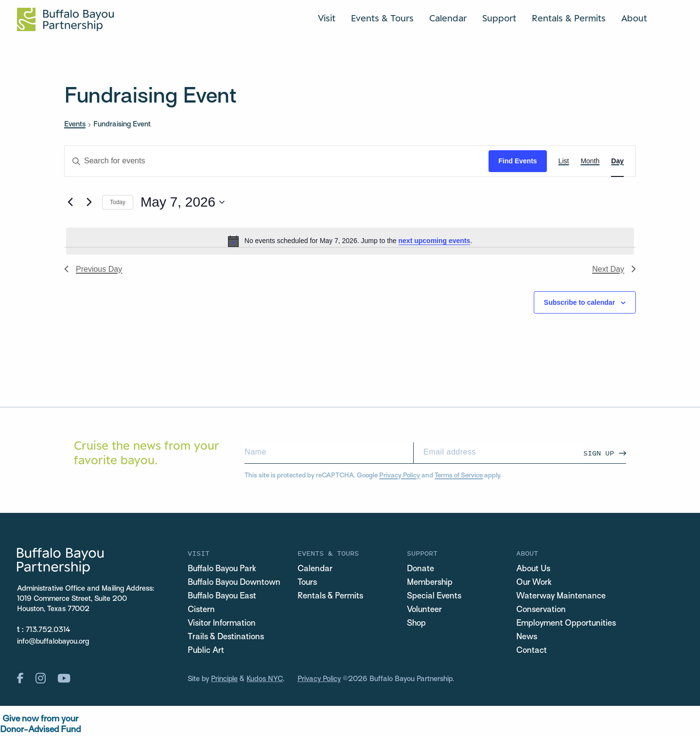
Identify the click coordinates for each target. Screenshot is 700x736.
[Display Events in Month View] (590, 161)
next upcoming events (435, 241)
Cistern (201, 610)
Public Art (206, 651)
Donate (420, 569)
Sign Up (599, 453)
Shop (416, 624)
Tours (307, 583)
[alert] (350, 241)
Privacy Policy (400, 476)
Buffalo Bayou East (222, 596)
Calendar (448, 18)
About (634, 18)
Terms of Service (459, 476)
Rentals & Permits (569, 18)
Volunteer (424, 610)
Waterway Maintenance (561, 596)
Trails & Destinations (226, 637)
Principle (224, 679)
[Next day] (89, 202)
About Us (533, 569)
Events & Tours (382, 18)
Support (499, 18)
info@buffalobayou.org (53, 642)
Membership (430, 583)
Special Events (434, 596)
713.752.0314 (48, 630)
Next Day (614, 269)
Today (118, 202)
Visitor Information (222, 624)
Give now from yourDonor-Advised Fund (40, 725)
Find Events (517, 161)
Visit (327, 18)
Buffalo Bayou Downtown (234, 583)
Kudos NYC (265, 679)
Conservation (541, 610)
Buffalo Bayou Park (222, 569)
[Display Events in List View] (564, 161)
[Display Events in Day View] (617, 161)
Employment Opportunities (566, 624)
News (527, 637)
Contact (532, 651)
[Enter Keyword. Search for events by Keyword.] (277, 161)
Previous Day (93, 269)
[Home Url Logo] (65, 19)
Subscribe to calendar (579, 302)
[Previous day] (70, 202)
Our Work (534, 583)
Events (75, 124)
